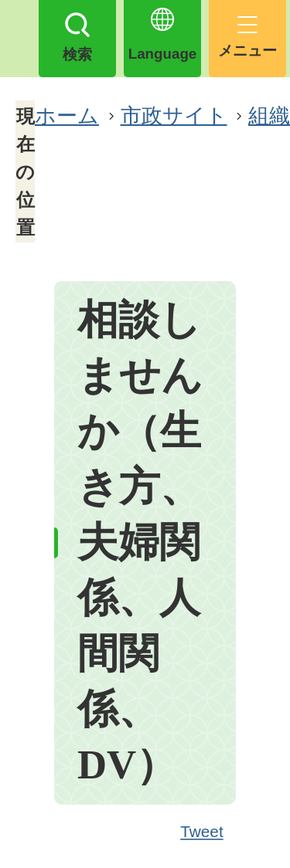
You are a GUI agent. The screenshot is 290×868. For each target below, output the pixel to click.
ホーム (67, 115)
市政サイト (174, 115)
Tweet (203, 832)
